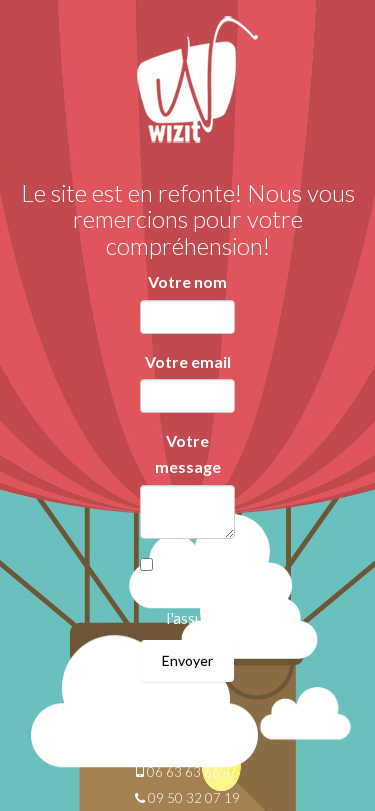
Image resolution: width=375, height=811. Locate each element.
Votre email (188, 361)
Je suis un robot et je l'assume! (198, 592)
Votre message (188, 453)
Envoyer (187, 660)
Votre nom (187, 281)
